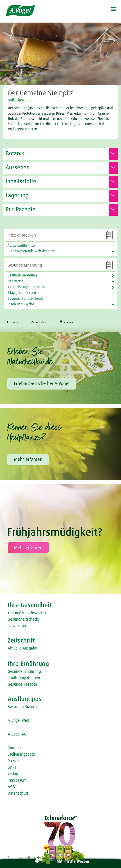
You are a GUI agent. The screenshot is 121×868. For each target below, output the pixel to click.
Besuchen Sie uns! (23, 707)
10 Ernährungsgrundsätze (26, 287)
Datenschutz (18, 794)
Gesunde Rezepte (22, 685)
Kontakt (14, 748)
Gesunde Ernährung (22, 275)
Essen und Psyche (21, 304)
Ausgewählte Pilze (21, 246)
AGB (11, 787)
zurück (12, 322)
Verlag (13, 774)
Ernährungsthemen (24, 678)
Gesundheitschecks (24, 620)
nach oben (39, 322)
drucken (66, 322)
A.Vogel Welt (18, 721)
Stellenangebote (21, 754)
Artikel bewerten (20, 100)
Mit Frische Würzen (73, 862)
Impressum (17, 780)
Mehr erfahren (28, 460)
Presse (13, 761)
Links (12, 768)
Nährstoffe (15, 281)
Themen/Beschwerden (27, 613)
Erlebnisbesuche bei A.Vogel (42, 384)
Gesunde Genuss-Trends (25, 299)
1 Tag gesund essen (22, 293)
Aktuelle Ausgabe (22, 648)
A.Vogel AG (17, 734)
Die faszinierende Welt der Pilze (31, 251)
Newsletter (17, 626)
